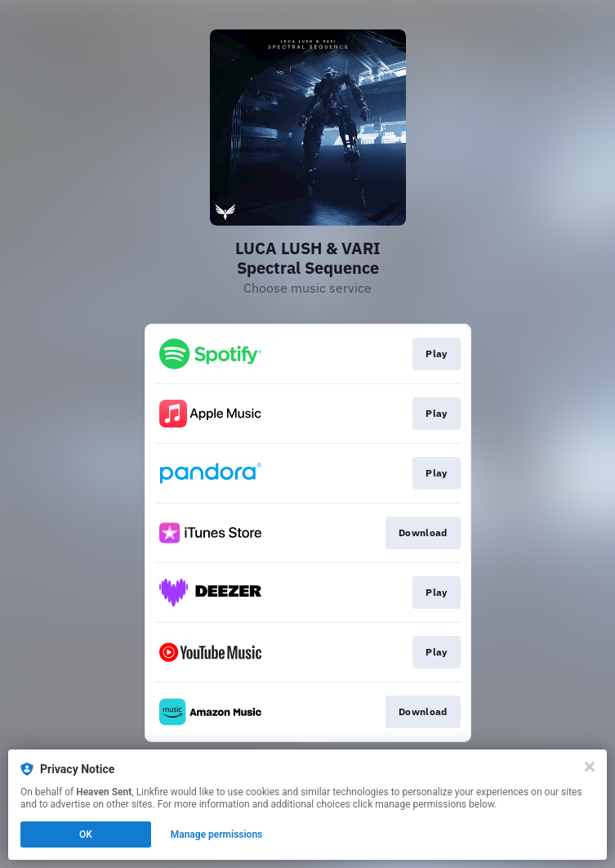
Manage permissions (217, 834)
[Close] (590, 767)
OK (86, 834)
